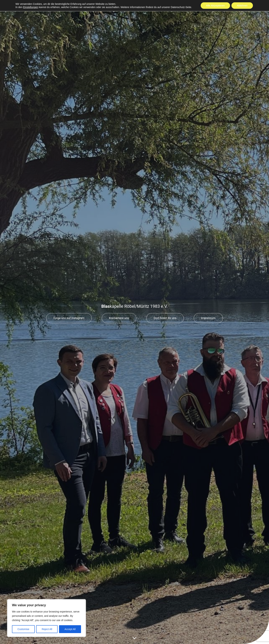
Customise (23, 629)
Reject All (47, 629)
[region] (47, 618)
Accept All (70, 629)
